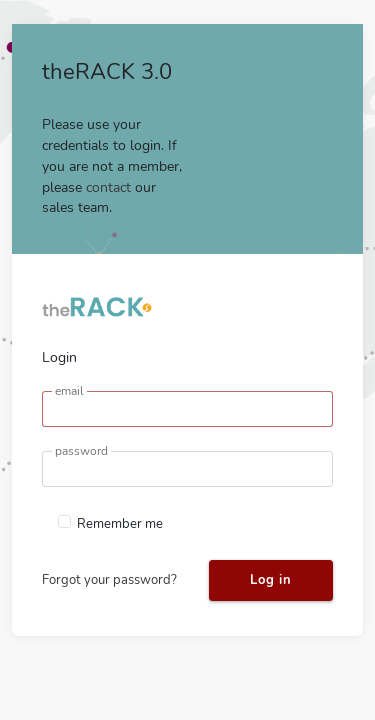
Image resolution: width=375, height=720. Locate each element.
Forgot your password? (109, 580)
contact (108, 187)
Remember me (120, 524)
